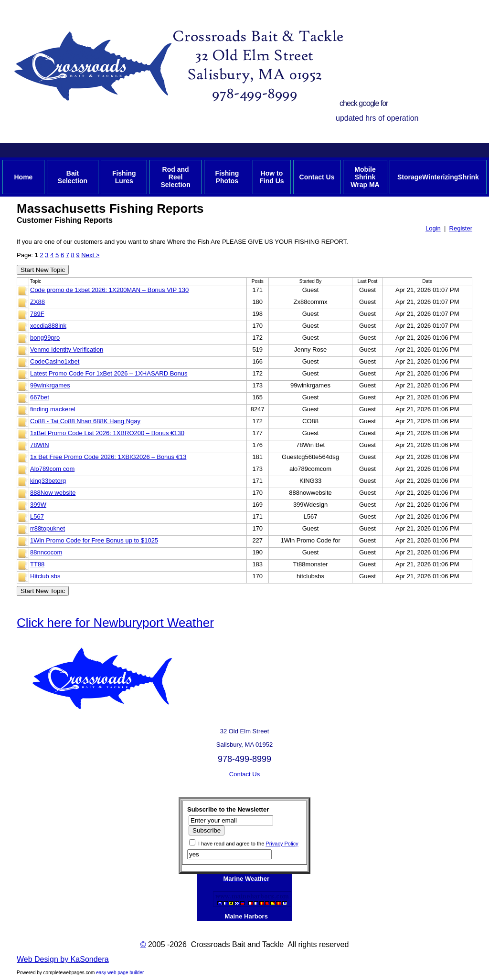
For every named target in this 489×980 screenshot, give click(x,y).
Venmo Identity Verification (67, 349)
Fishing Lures (124, 177)
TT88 (37, 564)
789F (37, 314)
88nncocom (46, 552)
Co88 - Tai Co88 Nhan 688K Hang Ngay (85, 421)
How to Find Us (271, 177)
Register (461, 228)
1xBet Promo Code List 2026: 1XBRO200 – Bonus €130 (107, 433)
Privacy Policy (282, 844)
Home (23, 177)
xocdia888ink (48, 326)
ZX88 (37, 302)
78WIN (40, 445)
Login (433, 228)
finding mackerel (53, 409)
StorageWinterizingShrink (438, 177)
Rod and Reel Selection (175, 177)
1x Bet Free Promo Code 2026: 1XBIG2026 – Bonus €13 (108, 457)
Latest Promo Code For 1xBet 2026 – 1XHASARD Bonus (109, 373)
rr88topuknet (48, 528)
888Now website (53, 493)
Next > (90, 255)
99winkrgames (50, 385)
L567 (37, 516)
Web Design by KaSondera (63, 959)
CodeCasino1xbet (55, 361)
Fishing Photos (227, 177)
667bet (40, 397)
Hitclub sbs (45, 576)
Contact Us (317, 177)
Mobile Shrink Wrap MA (365, 177)
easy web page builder (120, 973)
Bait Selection (73, 177)
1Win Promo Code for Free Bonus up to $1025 (94, 540)
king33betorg (48, 481)
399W (38, 505)
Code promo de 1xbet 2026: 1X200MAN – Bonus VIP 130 (109, 290)
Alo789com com (52, 469)
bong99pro (45, 338)
